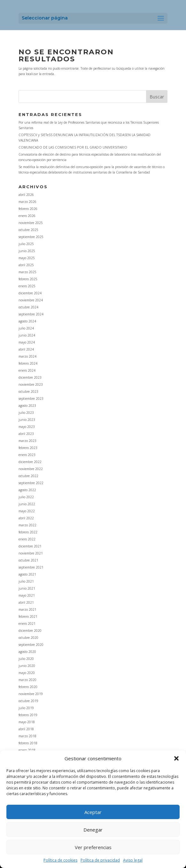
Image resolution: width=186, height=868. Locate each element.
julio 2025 (26, 244)
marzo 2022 (27, 525)
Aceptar (93, 812)
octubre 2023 (28, 391)
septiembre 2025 (31, 237)
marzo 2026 (27, 202)
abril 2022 (26, 518)
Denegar (93, 830)
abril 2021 (26, 602)
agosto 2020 (27, 652)
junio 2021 (27, 588)
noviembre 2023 (31, 384)
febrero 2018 (28, 743)
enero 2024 (27, 370)
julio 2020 (26, 659)
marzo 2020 (27, 680)
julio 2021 (26, 581)
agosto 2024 (27, 321)
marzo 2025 (27, 272)
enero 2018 (27, 750)
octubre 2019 (28, 701)
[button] (176, 758)
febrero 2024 (28, 363)
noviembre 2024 (31, 300)
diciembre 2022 (30, 462)
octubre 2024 (28, 307)
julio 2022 (26, 497)
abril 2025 (26, 265)
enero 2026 (27, 216)
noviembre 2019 (31, 694)
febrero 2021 (28, 616)
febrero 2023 (28, 448)
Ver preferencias (93, 847)
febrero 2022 (28, 532)
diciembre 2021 (30, 546)
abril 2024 (26, 349)
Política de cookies (60, 860)
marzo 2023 (27, 441)
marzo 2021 (27, 609)
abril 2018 (26, 729)
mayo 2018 (27, 722)
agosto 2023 (27, 406)
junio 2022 (27, 504)
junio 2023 (27, 420)
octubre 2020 (28, 638)
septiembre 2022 (31, 483)
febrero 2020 (28, 687)
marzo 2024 (27, 356)
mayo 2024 (27, 342)
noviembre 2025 (31, 223)
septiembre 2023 (31, 399)
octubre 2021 (28, 560)
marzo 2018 (27, 736)
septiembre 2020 (31, 645)
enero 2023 (27, 455)
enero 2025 (27, 286)
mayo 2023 (27, 427)
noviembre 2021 (31, 553)
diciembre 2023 (30, 377)
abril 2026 (26, 195)
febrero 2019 (28, 715)
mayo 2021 (27, 595)
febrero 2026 (28, 209)
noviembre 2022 (31, 469)
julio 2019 (26, 708)
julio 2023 (26, 413)
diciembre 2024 (30, 293)
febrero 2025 (28, 279)
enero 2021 (27, 624)
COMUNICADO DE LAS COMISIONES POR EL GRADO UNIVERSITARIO (73, 147)
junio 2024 (27, 335)
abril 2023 (26, 434)
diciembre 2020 (30, 631)
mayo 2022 (27, 511)
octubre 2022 (28, 476)
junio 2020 (27, 666)
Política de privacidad (100, 860)
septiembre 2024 (31, 314)
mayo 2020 (27, 673)
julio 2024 (26, 328)
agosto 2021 (27, 574)
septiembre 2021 (31, 567)
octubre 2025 (28, 230)
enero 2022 (27, 539)
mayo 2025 (27, 258)
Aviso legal (133, 860)
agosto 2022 (27, 490)
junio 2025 (27, 251)
